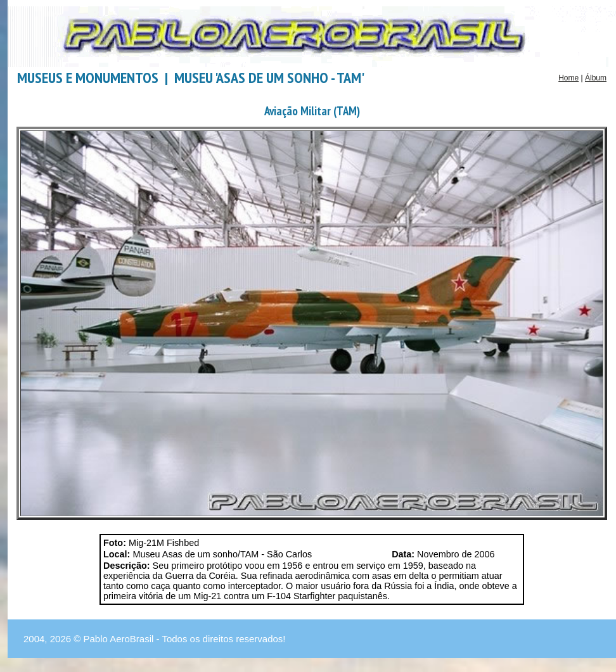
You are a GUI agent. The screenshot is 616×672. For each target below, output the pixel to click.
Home (568, 78)
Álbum (596, 78)
